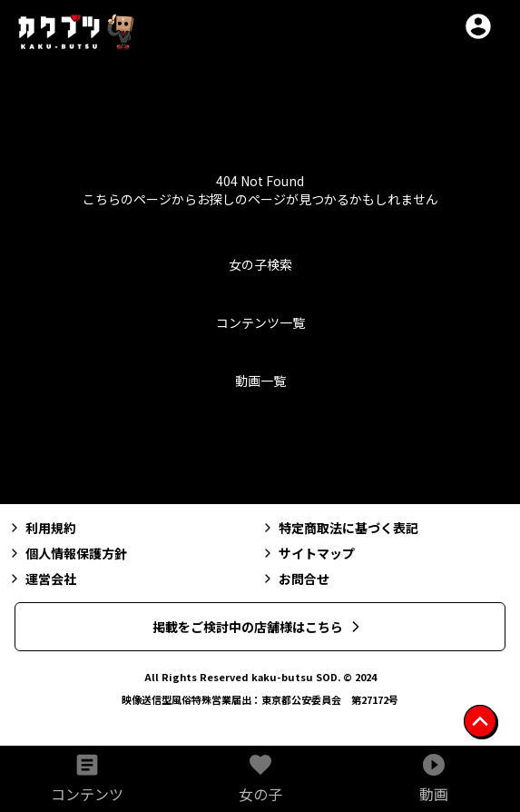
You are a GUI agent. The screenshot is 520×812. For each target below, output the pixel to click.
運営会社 (42, 579)
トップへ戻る (260, 450)
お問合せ (295, 579)
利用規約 (42, 528)
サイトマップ (308, 553)
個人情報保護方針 (67, 553)
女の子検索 (260, 264)
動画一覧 (260, 381)
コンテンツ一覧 (260, 322)
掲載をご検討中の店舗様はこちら (259, 627)
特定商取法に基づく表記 (339, 528)
